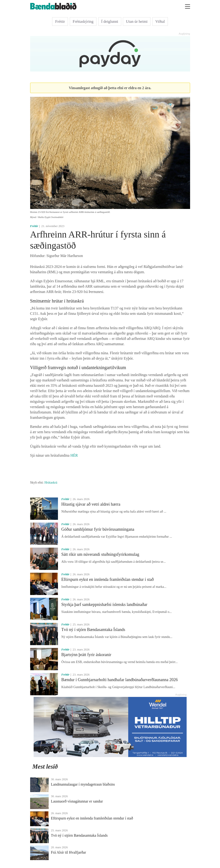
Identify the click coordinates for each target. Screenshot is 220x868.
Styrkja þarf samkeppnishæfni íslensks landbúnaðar (104, 605)
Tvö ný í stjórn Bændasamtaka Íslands (93, 630)
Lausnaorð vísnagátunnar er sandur (77, 801)
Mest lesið (45, 767)
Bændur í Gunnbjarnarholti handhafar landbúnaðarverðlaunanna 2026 (120, 680)
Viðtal (160, 21)
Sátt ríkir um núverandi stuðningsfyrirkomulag (100, 554)
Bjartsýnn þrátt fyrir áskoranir (86, 655)
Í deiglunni (110, 21)
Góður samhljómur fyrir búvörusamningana (98, 529)
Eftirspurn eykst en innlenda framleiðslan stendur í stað (108, 579)
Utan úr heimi (137, 21)
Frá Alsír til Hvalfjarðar (69, 852)
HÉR (74, 455)
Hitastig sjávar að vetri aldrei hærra (91, 504)
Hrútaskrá (51, 483)
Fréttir (60, 21)
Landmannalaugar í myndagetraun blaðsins (83, 784)
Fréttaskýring (83, 21)
